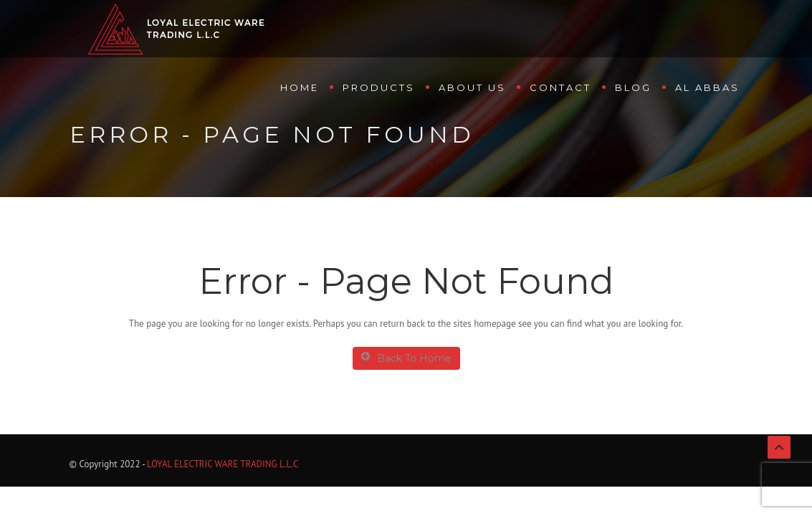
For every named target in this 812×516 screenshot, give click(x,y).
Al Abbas (707, 87)
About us (472, 87)
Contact (560, 87)
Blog (633, 87)
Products (379, 87)
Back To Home (406, 358)
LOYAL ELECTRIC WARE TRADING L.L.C (223, 464)
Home (300, 87)
